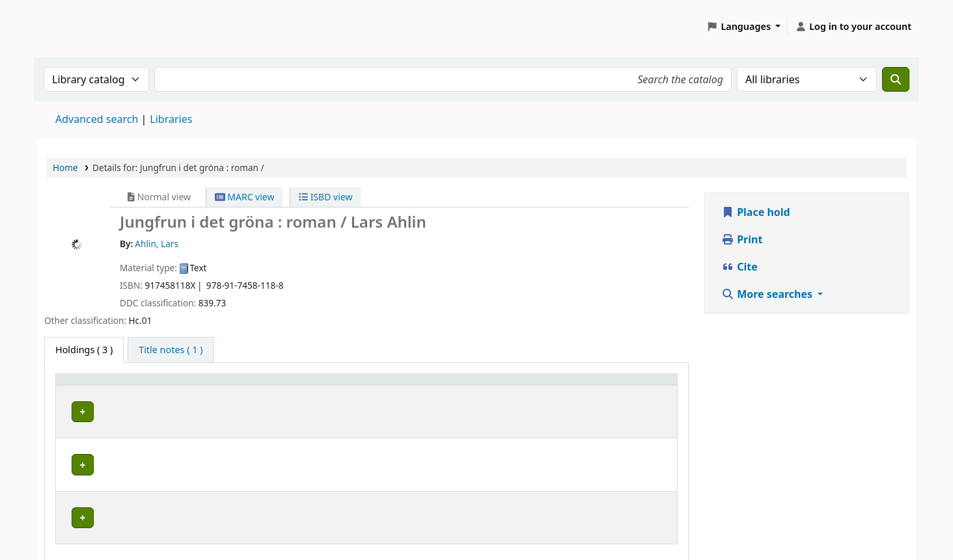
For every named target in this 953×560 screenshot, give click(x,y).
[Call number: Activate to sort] (527, 386)
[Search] (896, 79)
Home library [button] (91, 385)
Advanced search (97, 119)
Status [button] (612, 385)
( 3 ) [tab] (84, 350)
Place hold (756, 212)
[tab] (171, 350)
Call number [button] (498, 385)
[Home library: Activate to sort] (142, 386)
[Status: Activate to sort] (635, 386)
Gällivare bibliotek (106, 409)
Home (65, 167)
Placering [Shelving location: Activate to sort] (384, 385)
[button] (744, 27)
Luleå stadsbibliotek (111, 438)
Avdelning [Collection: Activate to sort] (256, 385)
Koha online (69, 26)
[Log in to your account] (853, 27)
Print (742, 239)
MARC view (245, 197)
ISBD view (325, 197)
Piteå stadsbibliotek (110, 466)
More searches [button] (768, 294)
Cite (739, 267)
